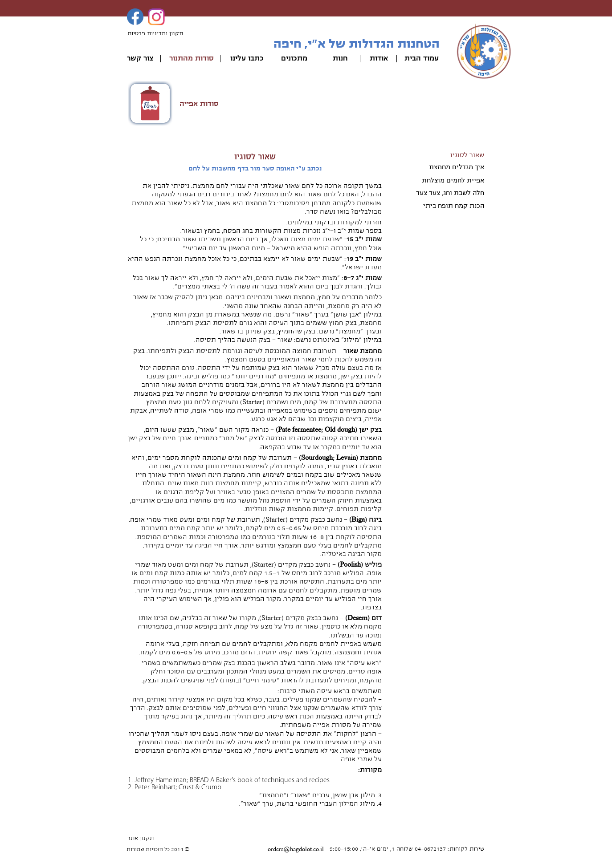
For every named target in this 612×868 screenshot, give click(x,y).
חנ (344, 58)
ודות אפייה (197, 104)
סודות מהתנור (192, 58)
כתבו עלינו (247, 58)
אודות (379, 58)
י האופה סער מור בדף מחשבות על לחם (243, 168)
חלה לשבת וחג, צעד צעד (450, 193)
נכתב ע (312, 168)
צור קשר (140, 58)
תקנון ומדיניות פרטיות (155, 33)
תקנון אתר (141, 838)
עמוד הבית (422, 58)
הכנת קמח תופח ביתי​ (454, 206)
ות (337, 58)
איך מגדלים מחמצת (457, 167)
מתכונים (294, 58)
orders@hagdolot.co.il (296, 849)
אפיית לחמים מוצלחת (453, 180)
